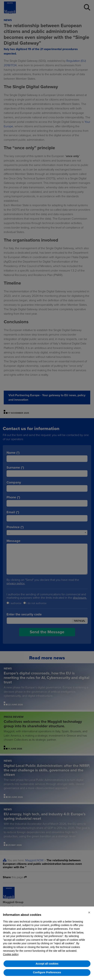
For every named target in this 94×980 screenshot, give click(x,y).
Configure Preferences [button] (47, 972)
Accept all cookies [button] (47, 964)
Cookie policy (11, 954)
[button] (89, 912)
